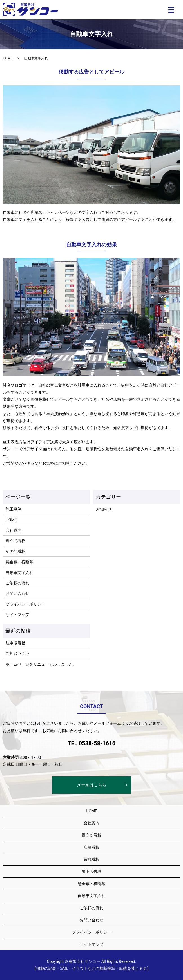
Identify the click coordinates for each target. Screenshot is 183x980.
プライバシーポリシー (25, 604)
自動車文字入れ (19, 573)
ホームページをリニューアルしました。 (41, 664)
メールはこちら (92, 785)
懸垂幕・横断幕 (19, 562)
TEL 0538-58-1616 (91, 743)
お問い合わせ (17, 593)
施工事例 (14, 509)
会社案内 (14, 530)
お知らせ (104, 509)
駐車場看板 (15, 643)
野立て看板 (15, 541)
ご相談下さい (17, 653)
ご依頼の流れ (17, 583)
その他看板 (15, 551)
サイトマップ (17, 615)
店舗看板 (91, 847)
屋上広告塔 (91, 872)
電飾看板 (91, 859)
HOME (8, 58)
